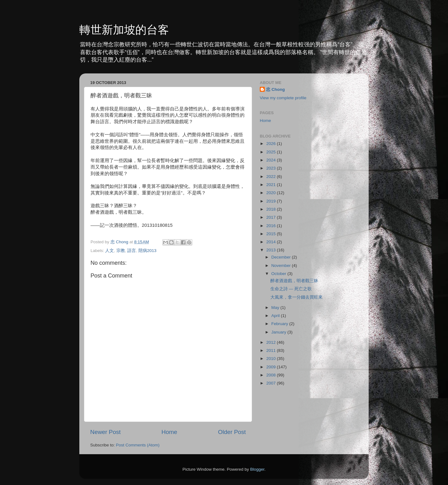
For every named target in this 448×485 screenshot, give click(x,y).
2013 (272, 250)
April (276, 316)
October (279, 274)
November (282, 266)
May (276, 308)
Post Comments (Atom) (138, 445)
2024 (272, 160)
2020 (272, 193)
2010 (272, 359)
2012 (272, 342)
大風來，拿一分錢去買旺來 (296, 297)
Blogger (257, 469)
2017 (272, 217)
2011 (272, 350)
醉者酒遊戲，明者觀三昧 (294, 281)
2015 (272, 234)
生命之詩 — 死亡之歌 (291, 289)
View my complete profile (283, 98)
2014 (272, 242)
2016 (272, 226)
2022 (272, 177)
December (282, 257)
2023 (272, 168)
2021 (272, 185)
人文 (110, 251)
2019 (272, 201)
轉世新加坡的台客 (124, 30)
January (279, 332)
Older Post (232, 432)
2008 (272, 375)
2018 (272, 209)
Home (169, 432)
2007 (272, 383)
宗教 (121, 251)
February (280, 324)
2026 (272, 144)
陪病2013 (147, 251)
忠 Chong (275, 89)
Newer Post (105, 432)
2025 (272, 152)
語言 (132, 251)
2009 (272, 367)
